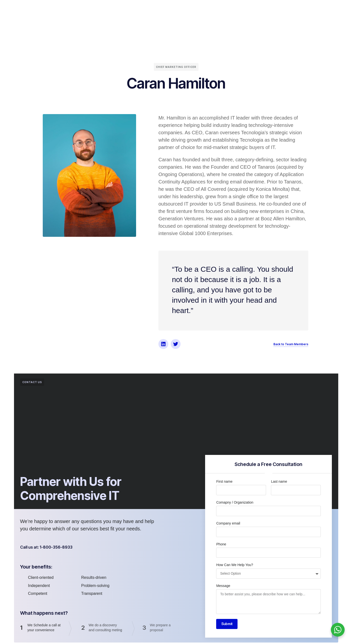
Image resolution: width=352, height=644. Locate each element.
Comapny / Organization (235, 502)
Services (122, 10)
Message (223, 586)
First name (224, 481)
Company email (228, 523)
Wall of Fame (188, 10)
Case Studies (219, 10)
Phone (221, 544)
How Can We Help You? (235, 565)
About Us (100, 10)
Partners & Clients (154, 10)
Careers (260, 10)
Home (79, 10)
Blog (242, 10)
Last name (279, 481)
